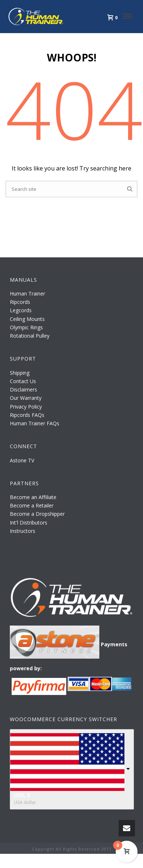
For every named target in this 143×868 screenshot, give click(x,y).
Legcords (21, 310)
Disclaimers (23, 389)
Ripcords (20, 302)
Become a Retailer (32, 505)
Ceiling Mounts (27, 319)
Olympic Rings (26, 327)
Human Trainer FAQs (35, 423)
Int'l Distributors (29, 523)
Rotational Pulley (30, 336)
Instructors (23, 531)
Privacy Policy (26, 407)
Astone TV (22, 460)
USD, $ (22, 795)
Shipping (20, 373)
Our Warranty (26, 398)
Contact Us (23, 381)
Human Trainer (27, 294)
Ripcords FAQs (27, 415)
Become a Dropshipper (37, 514)
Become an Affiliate (33, 497)
